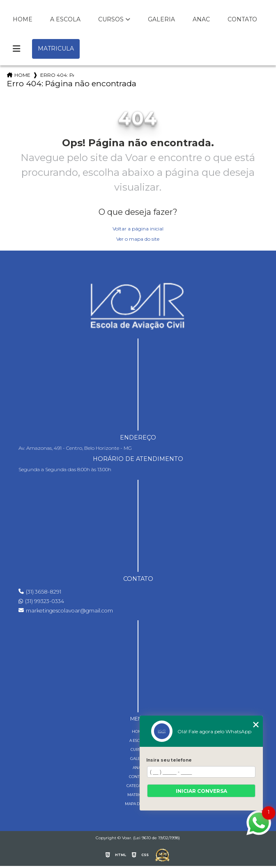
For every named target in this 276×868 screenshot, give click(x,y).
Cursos (111, 19)
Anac (201, 19)
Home (23, 19)
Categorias (138, 786)
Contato (242, 19)
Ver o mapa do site (138, 239)
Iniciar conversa (201, 791)
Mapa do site (138, 804)
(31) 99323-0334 (41, 601)
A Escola (65, 19)
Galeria (161, 19)
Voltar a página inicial (138, 229)
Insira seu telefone (169, 760)
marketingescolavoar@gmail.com (66, 611)
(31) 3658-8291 (40, 592)
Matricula (56, 48)
